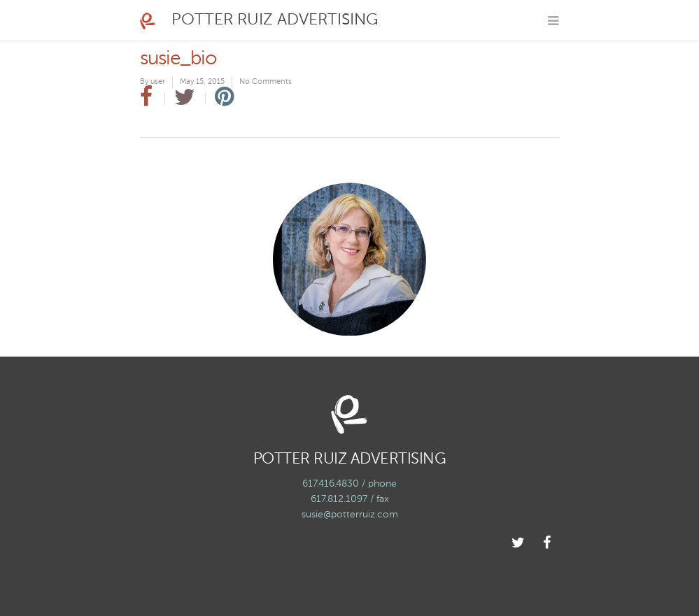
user (158, 82)
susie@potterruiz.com (350, 515)
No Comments (266, 82)
